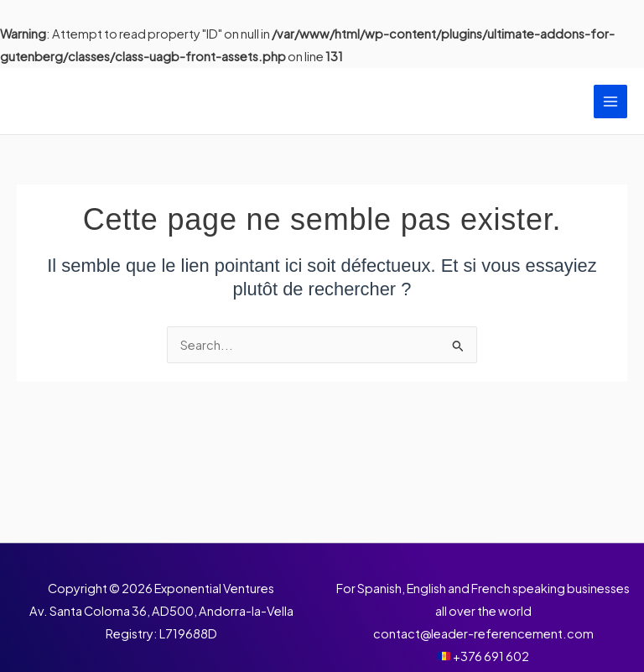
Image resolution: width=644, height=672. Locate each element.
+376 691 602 (491, 656)
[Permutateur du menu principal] (610, 102)
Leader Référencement (153, 102)
